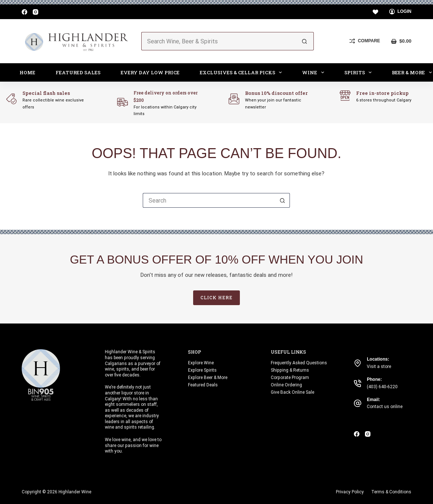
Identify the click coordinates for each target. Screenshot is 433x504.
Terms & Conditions (391, 492)
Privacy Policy (350, 492)
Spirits (360, 72)
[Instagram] (36, 12)
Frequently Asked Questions (299, 363)
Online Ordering (286, 385)
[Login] (400, 12)
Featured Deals (203, 385)
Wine (315, 72)
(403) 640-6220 (382, 387)
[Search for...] (219, 41)
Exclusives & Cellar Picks (242, 72)
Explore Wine (201, 363)
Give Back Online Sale (292, 392)
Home (27, 72)
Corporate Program (290, 378)
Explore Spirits (202, 370)
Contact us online (385, 407)
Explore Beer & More (208, 378)
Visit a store (379, 367)
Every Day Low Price (150, 72)
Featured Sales (78, 72)
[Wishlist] (375, 12)
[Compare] (365, 41)
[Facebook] (24, 12)
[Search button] (305, 41)
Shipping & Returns (290, 370)
